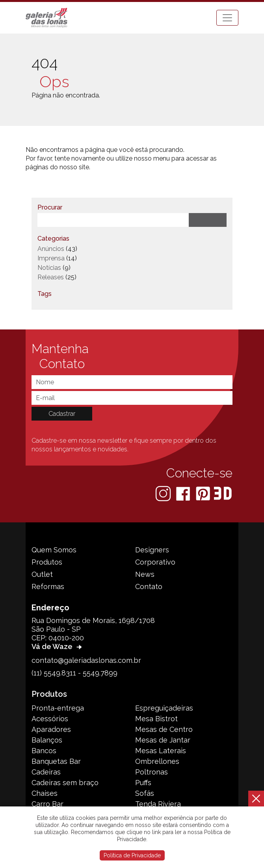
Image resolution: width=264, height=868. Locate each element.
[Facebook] (184, 493)
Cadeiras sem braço (65, 783)
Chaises (45, 793)
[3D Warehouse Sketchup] (223, 493)
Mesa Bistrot (156, 719)
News (145, 574)
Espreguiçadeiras (164, 708)
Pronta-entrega (58, 708)
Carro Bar (47, 804)
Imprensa (51, 258)
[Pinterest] (204, 493)
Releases (51, 277)
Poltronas (152, 772)
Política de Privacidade (132, 855)
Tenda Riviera (158, 804)
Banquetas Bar (56, 761)
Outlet (42, 574)
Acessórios (50, 719)
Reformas (48, 586)
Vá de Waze (58, 646)
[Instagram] (164, 493)
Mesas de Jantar (163, 740)
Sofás (145, 793)
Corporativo (155, 562)
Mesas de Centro (164, 729)
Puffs (143, 783)
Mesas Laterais (161, 751)
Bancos (44, 751)
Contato (149, 586)
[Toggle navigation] (227, 18)
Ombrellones (157, 761)
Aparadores (51, 729)
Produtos (47, 562)
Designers (152, 550)
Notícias (49, 268)
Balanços (47, 740)
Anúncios (51, 249)
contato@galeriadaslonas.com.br (86, 660)
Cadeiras (46, 772)
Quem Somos (54, 550)
